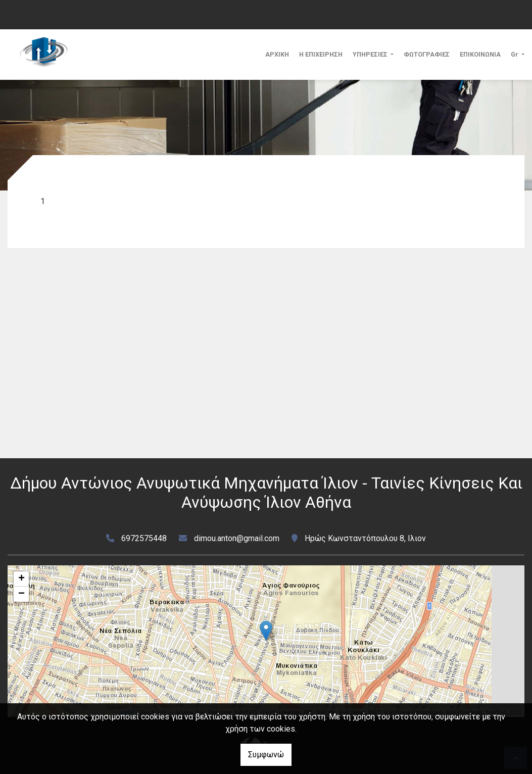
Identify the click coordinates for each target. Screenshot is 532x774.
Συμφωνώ (266, 755)
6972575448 (144, 538)
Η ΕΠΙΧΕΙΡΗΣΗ (321, 54)
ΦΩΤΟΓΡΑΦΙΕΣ (427, 54)
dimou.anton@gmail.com (237, 538)
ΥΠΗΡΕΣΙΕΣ (371, 54)
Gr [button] (515, 54)
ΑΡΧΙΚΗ (277, 54)
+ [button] (21, 579)
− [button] (21, 594)
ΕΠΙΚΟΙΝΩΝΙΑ (480, 54)
